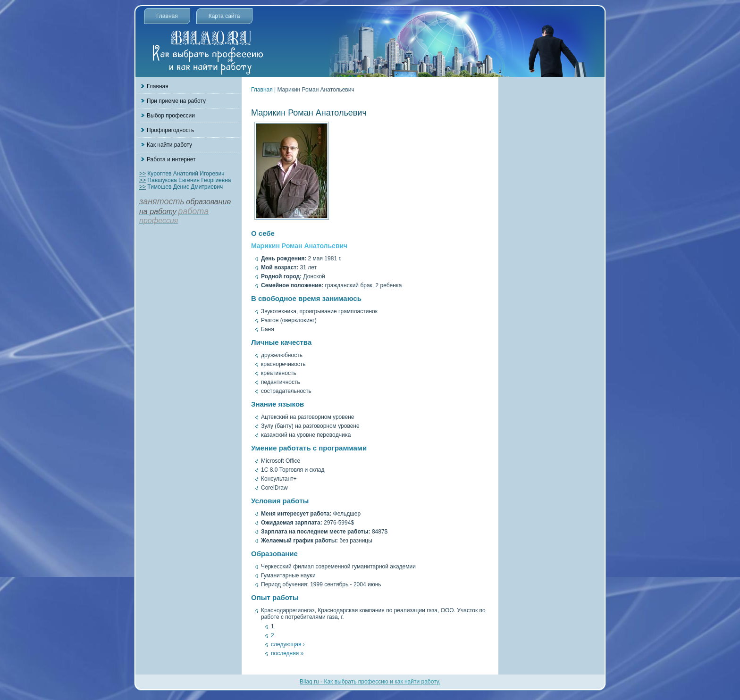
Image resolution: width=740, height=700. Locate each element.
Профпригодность (170, 130)
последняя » (287, 653)
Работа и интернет (171, 159)
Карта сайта (224, 16)
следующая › (288, 644)
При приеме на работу (176, 101)
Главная (167, 16)
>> (143, 174)
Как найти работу (169, 145)
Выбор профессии (171, 116)
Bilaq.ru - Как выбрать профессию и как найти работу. (370, 682)
